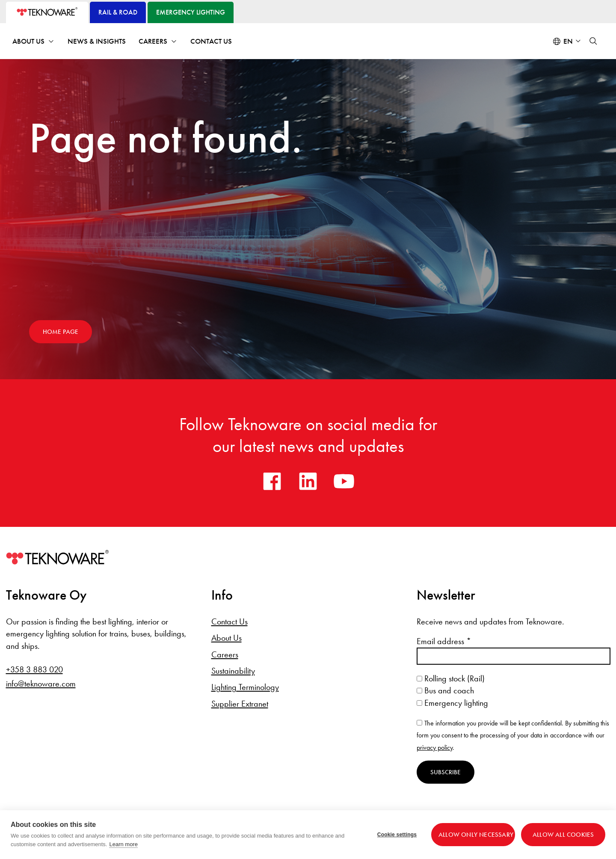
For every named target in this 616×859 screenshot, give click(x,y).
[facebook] (272, 481)
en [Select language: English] (568, 41)
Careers (153, 41)
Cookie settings (397, 835)
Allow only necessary (476, 835)
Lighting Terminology (245, 687)
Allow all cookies (563, 835)
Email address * (444, 641)
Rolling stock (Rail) (451, 678)
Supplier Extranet (240, 704)
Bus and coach (445, 690)
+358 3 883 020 (34, 669)
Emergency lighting (452, 703)
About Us (28, 41)
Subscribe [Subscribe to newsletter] (446, 772)
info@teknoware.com (41, 684)
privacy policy (435, 748)
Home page (61, 332)
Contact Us (211, 41)
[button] (593, 41)
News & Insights (97, 41)
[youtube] (344, 481)
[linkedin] (308, 481)
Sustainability (233, 671)
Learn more (123, 844)
